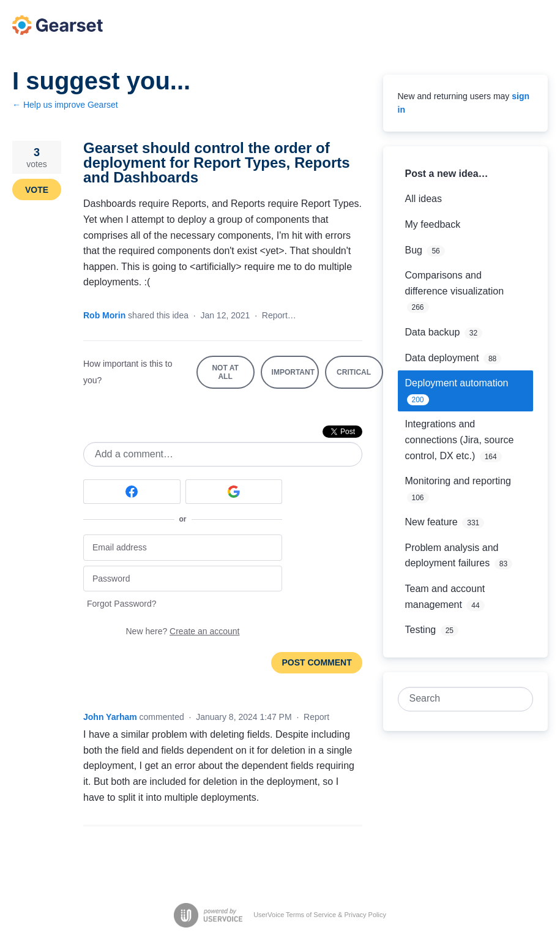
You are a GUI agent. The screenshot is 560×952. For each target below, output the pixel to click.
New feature (431, 522)
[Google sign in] (234, 492)
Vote (37, 190)
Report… (279, 315)
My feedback (433, 224)
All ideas (424, 199)
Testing (421, 630)
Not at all (233, 376)
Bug (414, 250)
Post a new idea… (447, 174)
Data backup (433, 332)
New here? (183, 631)
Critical (360, 378)
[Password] (183, 579)
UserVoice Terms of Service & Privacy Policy (320, 915)
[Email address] (183, 548)
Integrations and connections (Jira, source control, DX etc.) (460, 440)
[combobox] (459, 699)
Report (316, 717)
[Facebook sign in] (132, 492)
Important (295, 378)
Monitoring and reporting (458, 481)
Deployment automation (457, 383)
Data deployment (442, 358)
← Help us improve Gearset (65, 105)
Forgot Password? (122, 604)
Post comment (316, 662)
